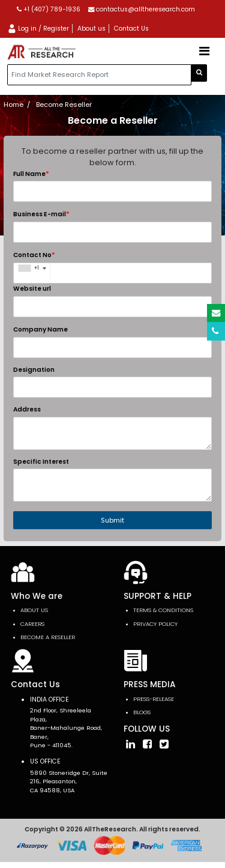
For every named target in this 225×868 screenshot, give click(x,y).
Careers (32, 624)
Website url (32, 289)
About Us (34, 610)
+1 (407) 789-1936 (49, 9)
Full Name (31, 174)
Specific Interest (41, 462)
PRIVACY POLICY (155, 624)
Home (13, 105)
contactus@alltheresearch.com (142, 9)
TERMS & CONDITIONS (163, 610)
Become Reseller (64, 105)
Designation (34, 370)
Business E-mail (41, 214)
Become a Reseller (48, 637)
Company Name (40, 329)
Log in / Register (38, 29)
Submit (112, 520)
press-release (154, 699)
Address (27, 409)
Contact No (34, 255)
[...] (99, 75)
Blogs (142, 712)
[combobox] (32, 271)
